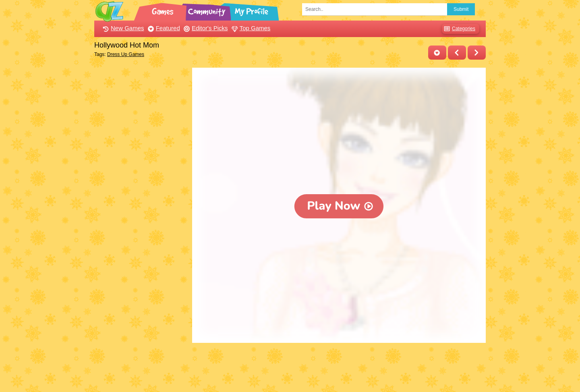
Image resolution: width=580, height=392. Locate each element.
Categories (459, 29)
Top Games (250, 28)
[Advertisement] (141, 189)
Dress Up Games (126, 54)
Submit (461, 9)
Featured (163, 28)
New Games (122, 28)
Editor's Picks (205, 28)
